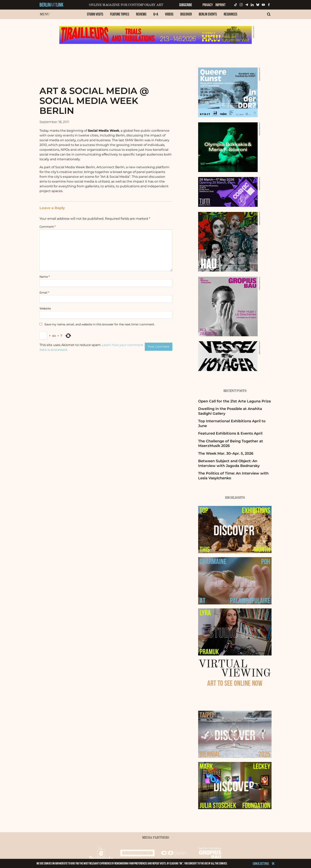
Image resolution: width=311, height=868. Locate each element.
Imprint (220, 5)
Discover (186, 14)
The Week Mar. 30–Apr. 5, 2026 (226, 453)
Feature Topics (120, 14)
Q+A (156, 14)
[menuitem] (95, 16)
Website (45, 308)
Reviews (141, 14)
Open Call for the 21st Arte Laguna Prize (235, 401)
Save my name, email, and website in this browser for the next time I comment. (100, 324)
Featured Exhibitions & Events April (230, 433)
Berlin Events (208, 14)
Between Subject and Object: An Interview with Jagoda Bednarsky (229, 463)
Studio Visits (95, 14)
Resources (230, 14)
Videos (169, 14)
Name (45, 277)
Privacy (208, 5)
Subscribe (186, 5)
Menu (45, 14)
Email (44, 293)
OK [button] (273, 863)
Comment (48, 227)
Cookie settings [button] (261, 863)
